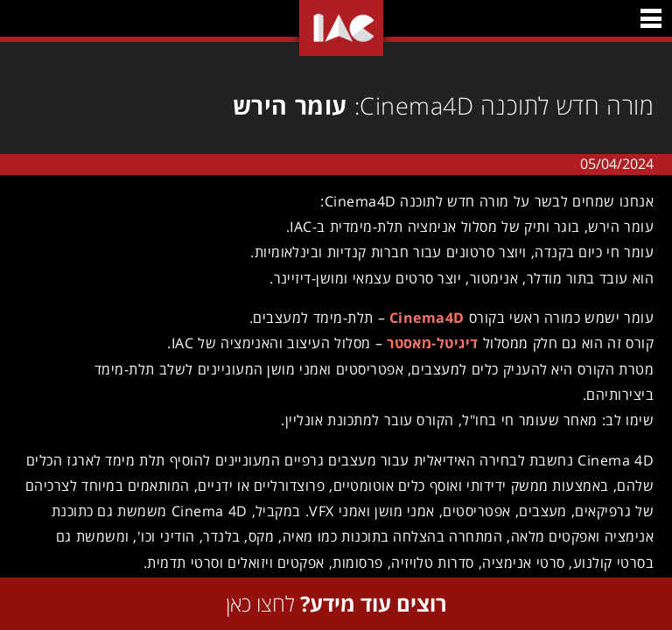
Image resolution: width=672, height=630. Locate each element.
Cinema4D (421, 318)
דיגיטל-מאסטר (427, 343)
